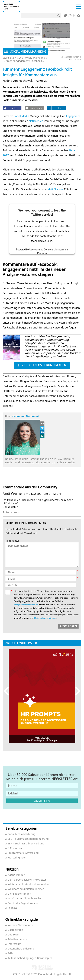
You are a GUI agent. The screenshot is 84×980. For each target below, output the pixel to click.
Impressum (14, 944)
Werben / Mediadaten (21, 925)
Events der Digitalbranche (23, 903)
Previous (8, 691)
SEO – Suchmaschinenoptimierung (28, 839)
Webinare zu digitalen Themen (26, 889)
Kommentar (12, 541)
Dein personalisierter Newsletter (27, 880)
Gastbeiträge (15, 930)
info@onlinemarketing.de (26, 605)
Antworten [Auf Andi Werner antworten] (10, 512)
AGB (10, 953)
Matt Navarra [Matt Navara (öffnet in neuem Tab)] (55, 189)
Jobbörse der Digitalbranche (24, 899)
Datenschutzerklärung (45, 618)
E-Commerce (15, 848)
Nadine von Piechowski (25, 416)
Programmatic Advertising (23, 853)
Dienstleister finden (19, 894)
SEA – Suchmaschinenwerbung (26, 844)
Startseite (8, 58)
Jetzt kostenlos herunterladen (42, 365)
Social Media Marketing (31, 58)
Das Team (14, 935)
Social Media (21, 116)
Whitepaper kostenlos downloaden (28, 884)
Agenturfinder (16, 875)
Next (76, 691)
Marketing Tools (17, 858)
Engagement (74, 116)
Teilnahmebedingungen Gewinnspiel (30, 958)
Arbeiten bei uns (18, 939)
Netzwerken (36, 121)
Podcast (12, 908)
